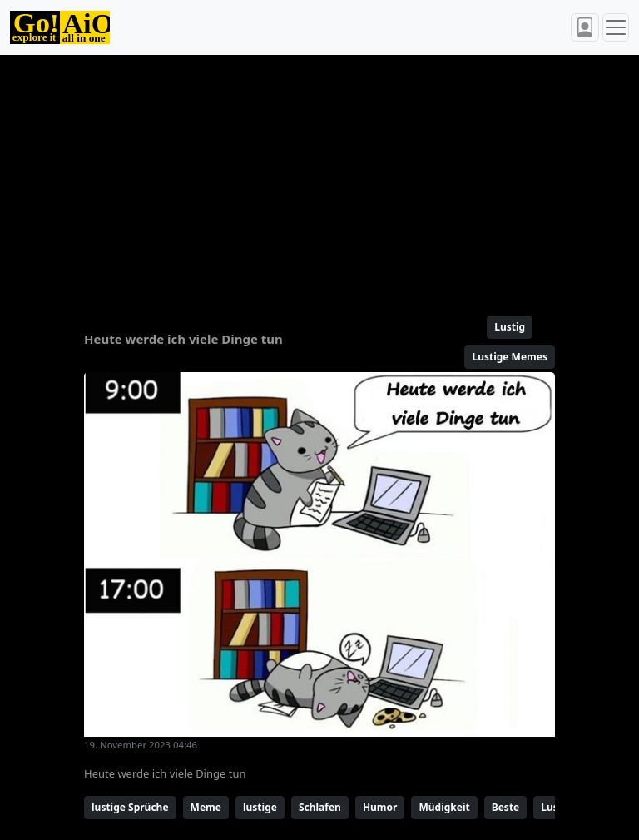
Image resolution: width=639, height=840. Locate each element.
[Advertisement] (319, 178)
